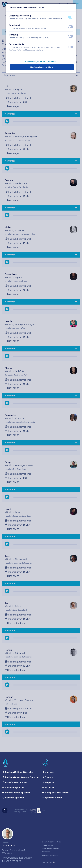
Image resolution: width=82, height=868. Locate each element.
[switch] (71, 17)
